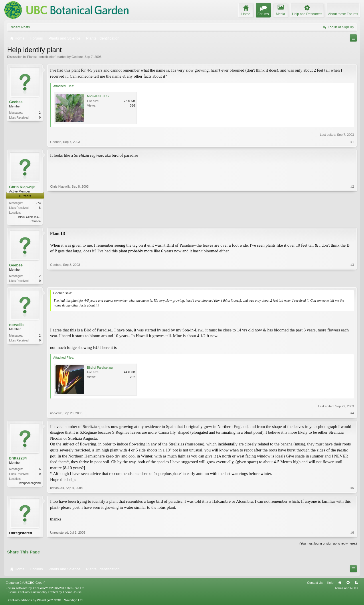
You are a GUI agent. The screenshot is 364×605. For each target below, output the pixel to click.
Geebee (77, 57)
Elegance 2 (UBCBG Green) (25, 584)
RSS (356, 584)
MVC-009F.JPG (98, 96)
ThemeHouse (72, 594)
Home (340, 584)
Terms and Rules (346, 590)
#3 (352, 281)
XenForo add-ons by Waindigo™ (30, 602)
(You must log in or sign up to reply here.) (328, 545)
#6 (352, 534)
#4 (352, 414)
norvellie (17, 326)
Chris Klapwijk (22, 187)
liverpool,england (30, 484)
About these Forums (343, 14)
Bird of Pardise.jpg (100, 369)
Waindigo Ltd (73, 602)
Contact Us (315, 584)
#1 (352, 142)
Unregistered (21, 534)
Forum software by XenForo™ (45, 590)
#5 (352, 489)
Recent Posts (20, 27)
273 (38, 203)
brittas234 (18, 459)
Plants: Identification (41, 57)
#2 (352, 221)
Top (348, 584)
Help (330, 584)
